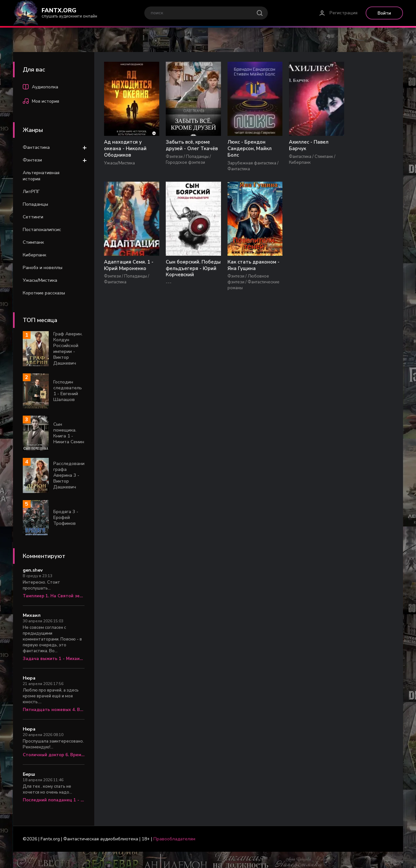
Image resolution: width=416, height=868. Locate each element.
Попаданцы (35, 204)
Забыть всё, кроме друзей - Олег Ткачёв (189, 146)
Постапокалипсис (42, 230)
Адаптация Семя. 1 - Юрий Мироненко (365, 146)
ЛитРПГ (31, 192)
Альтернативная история (41, 176)
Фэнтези (32, 160)
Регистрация (344, 13)
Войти (384, 13)
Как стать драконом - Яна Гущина (189, 266)
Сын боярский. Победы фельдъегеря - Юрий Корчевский (129, 272)
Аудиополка (40, 88)
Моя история (41, 102)
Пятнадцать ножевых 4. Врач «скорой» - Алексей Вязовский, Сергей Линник (54, 710)
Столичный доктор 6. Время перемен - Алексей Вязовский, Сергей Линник (54, 755)
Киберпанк (34, 255)
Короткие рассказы (44, 293)
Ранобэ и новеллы (43, 268)
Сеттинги (33, 217)
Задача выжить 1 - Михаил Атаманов (54, 659)
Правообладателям (174, 839)
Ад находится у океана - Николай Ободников (125, 149)
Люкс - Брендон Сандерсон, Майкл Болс (244, 149)
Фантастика (36, 147)
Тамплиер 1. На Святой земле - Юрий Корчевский (54, 596)
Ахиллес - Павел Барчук (301, 146)
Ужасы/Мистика (40, 280)
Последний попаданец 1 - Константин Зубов (54, 800)
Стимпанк (33, 242)
